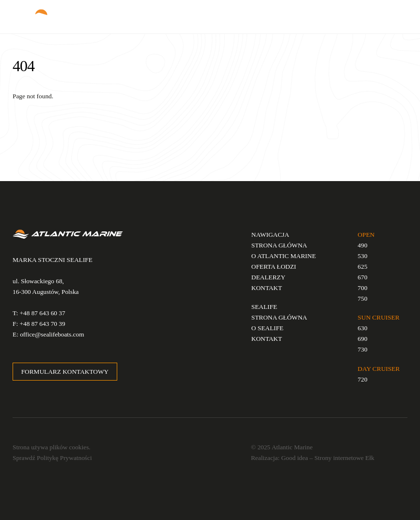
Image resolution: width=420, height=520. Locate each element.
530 (362, 256)
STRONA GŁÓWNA (279, 245)
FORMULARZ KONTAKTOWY (65, 372)
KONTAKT (267, 288)
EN (319, 17)
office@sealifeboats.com (52, 334)
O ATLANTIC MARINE (284, 256)
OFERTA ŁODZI (274, 267)
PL (306, 17)
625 (362, 267)
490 (362, 245)
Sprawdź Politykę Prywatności (52, 458)
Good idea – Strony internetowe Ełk (327, 458)
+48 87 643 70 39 (42, 324)
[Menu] (393, 13)
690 (362, 339)
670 (362, 277)
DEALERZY (268, 277)
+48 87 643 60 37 (43, 313)
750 (362, 298)
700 (362, 288)
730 (362, 349)
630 (362, 328)
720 (362, 379)
